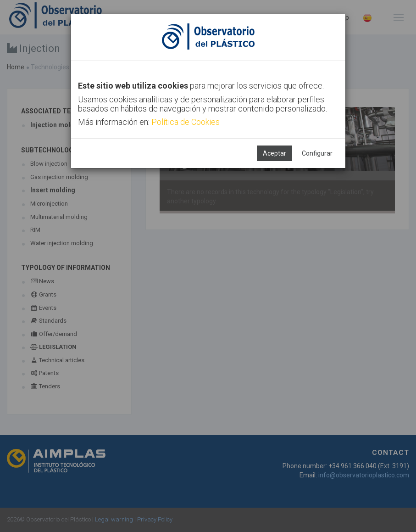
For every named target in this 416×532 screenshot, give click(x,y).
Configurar (317, 153)
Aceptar (275, 153)
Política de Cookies (186, 122)
